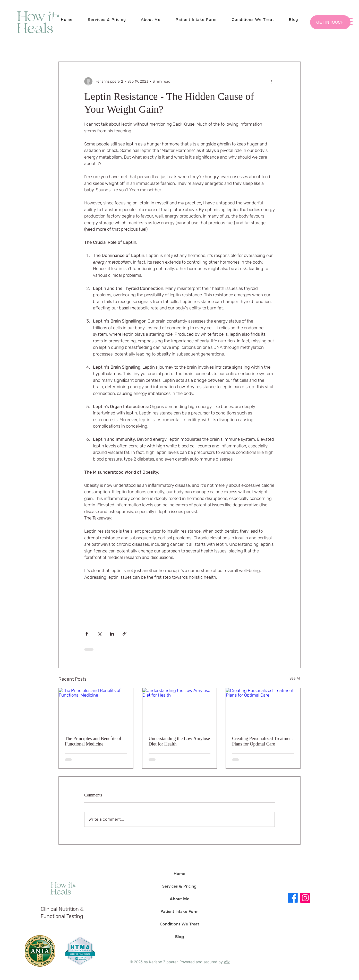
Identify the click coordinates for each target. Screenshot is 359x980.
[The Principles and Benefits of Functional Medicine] (96, 709)
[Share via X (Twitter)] (99, 634)
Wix (227, 962)
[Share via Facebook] (87, 634)
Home (179, 874)
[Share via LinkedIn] (112, 634)
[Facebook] (293, 898)
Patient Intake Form (179, 911)
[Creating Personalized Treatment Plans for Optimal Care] (263, 709)
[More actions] (272, 81)
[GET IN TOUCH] (330, 22)
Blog (179, 937)
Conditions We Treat (179, 924)
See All (295, 678)
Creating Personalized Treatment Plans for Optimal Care (262, 741)
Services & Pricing (179, 886)
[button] (348, 21)
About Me (179, 899)
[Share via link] (125, 634)
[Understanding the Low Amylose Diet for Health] (180, 709)
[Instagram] (305, 898)
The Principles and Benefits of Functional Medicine (93, 741)
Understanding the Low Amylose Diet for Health (179, 741)
